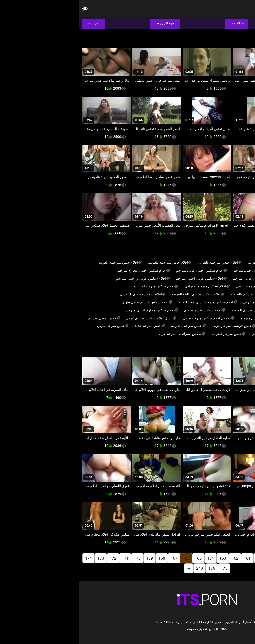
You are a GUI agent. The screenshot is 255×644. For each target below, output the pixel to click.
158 (204, 558)
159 (192, 558)
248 (120, 568)
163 (143, 558)
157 (217, 558)
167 (95, 558)
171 (46, 558)
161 (168, 558)
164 (131, 558)
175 (145, 568)
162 (156, 558)
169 (70, 558)
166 (107, 558)
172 (33, 558)
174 (9, 558)
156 (229, 558)
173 (21, 558)
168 (82, 558)
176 (132, 568)
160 (180, 558)
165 (119, 558)
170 (58, 558)
